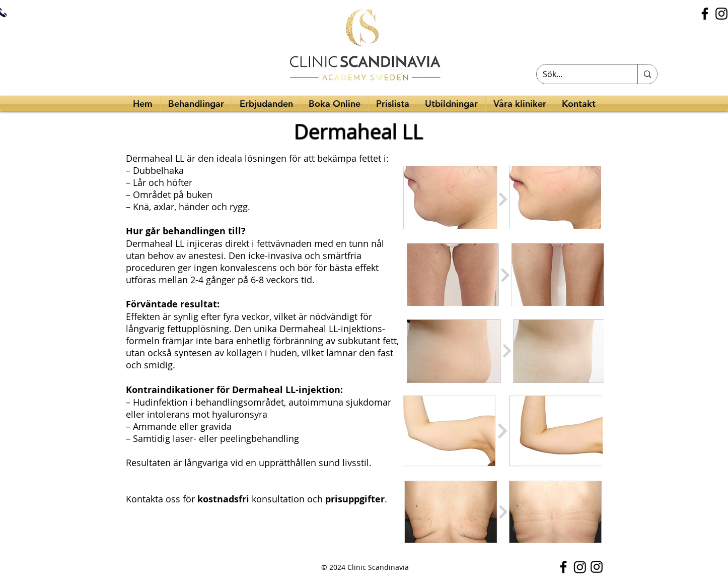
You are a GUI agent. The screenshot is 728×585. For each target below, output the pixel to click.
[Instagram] (580, 567)
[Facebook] (705, 14)
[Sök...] (579, 74)
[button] (451, 104)
